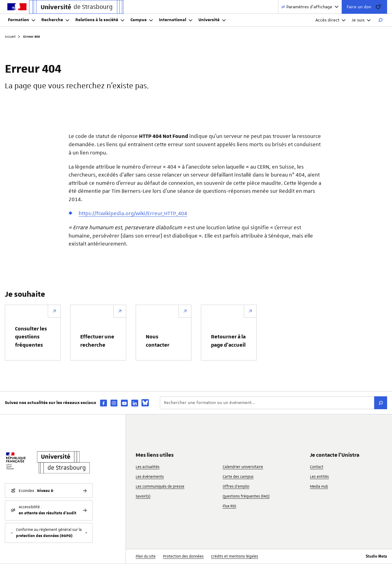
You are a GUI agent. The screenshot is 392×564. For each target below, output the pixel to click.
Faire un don (364, 7)
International (176, 20)
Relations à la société (100, 20)
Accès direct (330, 20)
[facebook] (104, 403)
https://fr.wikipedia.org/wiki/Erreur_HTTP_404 (133, 213)
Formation (22, 20)
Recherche (55, 20)
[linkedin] (135, 403)
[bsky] (145, 403)
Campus (142, 20)
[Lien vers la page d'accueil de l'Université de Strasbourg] (76, 7)
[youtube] (124, 403)
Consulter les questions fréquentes (31, 337)
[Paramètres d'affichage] (310, 7)
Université (212, 20)
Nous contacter (158, 341)
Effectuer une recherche (97, 341)
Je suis (361, 20)
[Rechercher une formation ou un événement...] (267, 403)
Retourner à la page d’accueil (228, 341)
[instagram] (114, 403)
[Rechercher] (380, 20)
